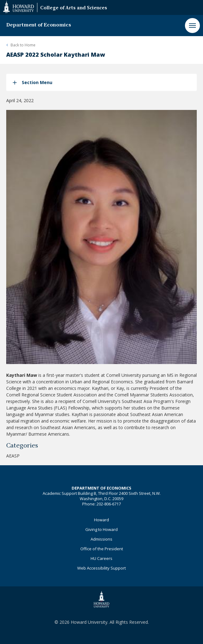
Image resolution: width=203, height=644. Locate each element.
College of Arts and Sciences (74, 8)
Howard (101, 520)
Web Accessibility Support (101, 568)
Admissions (101, 539)
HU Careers (101, 558)
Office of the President (102, 549)
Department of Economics (39, 25)
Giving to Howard (101, 529)
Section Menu (37, 82)
